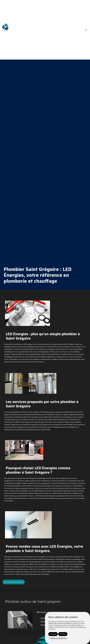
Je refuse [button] (63, 634)
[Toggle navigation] (86, 30)
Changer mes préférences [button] (58, 638)
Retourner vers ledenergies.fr (14, 582)
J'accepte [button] (53, 634)
